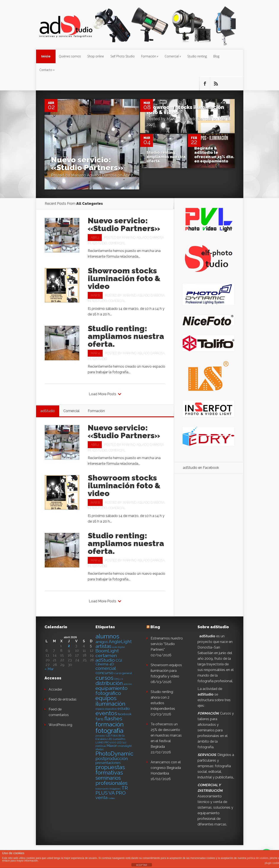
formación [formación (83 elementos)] (110, 724)
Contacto (46, 70)
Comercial (172, 56)
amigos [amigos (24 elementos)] (102, 642)
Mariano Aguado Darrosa (94, 175)
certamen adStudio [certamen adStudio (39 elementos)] (106, 658)
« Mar (49, 669)
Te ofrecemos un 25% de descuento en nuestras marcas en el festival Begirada (166, 735)
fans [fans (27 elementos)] (100, 719)
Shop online (96, 56)
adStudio (99, 243)
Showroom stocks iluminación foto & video (185, 110)
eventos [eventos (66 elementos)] (106, 713)
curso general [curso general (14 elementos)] (123, 673)
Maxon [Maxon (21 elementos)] (112, 746)
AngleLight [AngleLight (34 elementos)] (120, 642)
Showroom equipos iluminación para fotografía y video (166, 671)
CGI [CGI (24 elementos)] (119, 660)
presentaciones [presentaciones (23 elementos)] (108, 763)
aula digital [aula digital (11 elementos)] (118, 647)
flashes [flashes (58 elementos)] (113, 719)
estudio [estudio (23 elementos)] (124, 709)
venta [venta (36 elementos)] (101, 798)
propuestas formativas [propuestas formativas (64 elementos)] (110, 770)
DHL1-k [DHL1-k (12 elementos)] (119, 679)
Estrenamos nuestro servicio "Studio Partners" (167, 644)
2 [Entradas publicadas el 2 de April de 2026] (69, 646)
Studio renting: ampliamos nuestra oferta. (166, 157)
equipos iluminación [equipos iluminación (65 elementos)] (110, 701)
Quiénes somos (70, 56)
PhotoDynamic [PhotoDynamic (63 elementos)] (114, 754)
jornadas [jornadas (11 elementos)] (100, 736)
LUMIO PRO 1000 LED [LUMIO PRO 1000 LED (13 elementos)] (109, 743)
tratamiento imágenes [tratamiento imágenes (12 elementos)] (108, 789)
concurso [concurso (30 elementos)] (104, 673)
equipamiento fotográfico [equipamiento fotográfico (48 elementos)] (112, 691)
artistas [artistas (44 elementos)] (103, 646)
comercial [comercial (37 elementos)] (106, 668)
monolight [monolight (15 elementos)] (125, 746)
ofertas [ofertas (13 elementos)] (100, 750)
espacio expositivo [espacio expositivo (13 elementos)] (106, 709)
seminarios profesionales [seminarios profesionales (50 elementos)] (112, 781)
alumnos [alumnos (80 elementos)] (107, 636)
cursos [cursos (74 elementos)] (104, 678)
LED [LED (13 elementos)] (110, 739)
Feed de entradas (63, 699)
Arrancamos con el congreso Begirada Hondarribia (166, 768)
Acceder (55, 689)
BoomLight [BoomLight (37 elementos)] (107, 651)
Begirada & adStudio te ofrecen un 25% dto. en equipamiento (214, 155)
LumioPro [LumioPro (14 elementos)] (119, 739)
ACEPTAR (142, 865)
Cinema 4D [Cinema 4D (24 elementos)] (105, 664)
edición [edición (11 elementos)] (128, 684)
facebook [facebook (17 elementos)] (125, 714)
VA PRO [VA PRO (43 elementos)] (117, 793)
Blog (216, 56)
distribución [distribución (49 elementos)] (109, 683)
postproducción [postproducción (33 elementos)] (112, 759)
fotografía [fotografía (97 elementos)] (109, 731)
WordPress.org (60, 725)
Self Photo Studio (123, 56)
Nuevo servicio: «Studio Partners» (87, 164)
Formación (149, 56)
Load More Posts (103, 394)
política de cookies (258, 858)
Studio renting (197, 56)
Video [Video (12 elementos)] (112, 798)
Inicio (46, 56)
